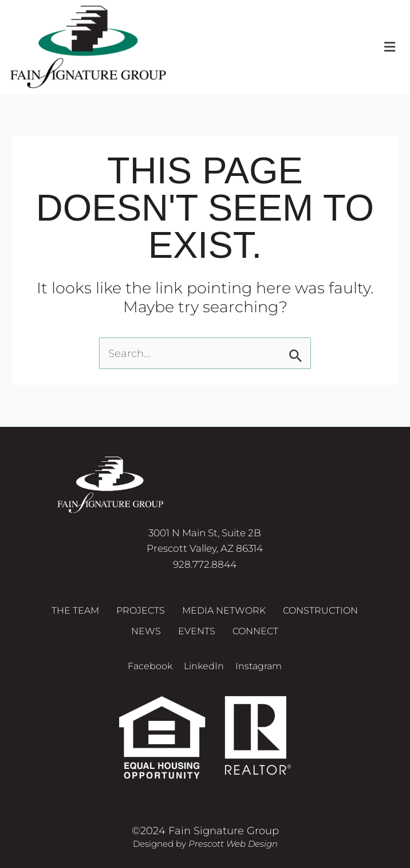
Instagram (259, 666)
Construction (320, 610)
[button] (390, 47)
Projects (141, 610)
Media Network (224, 610)
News (146, 631)
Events (197, 631)
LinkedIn (204, 666)
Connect (255, 631)
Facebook (150, 666)
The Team (75, 610)
